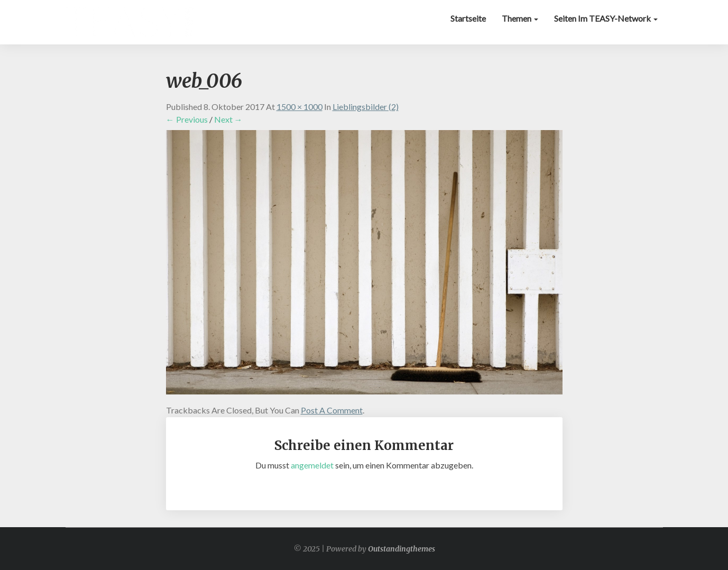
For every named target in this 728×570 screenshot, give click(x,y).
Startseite (468, 18)
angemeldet (312, 465)
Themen (520, 18)
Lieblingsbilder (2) (366, 107)
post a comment (332, 410)
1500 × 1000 (300, 107)
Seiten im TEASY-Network (606, 18)
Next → (228, 119)
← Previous (187, 119)
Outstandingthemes (402, 549)
